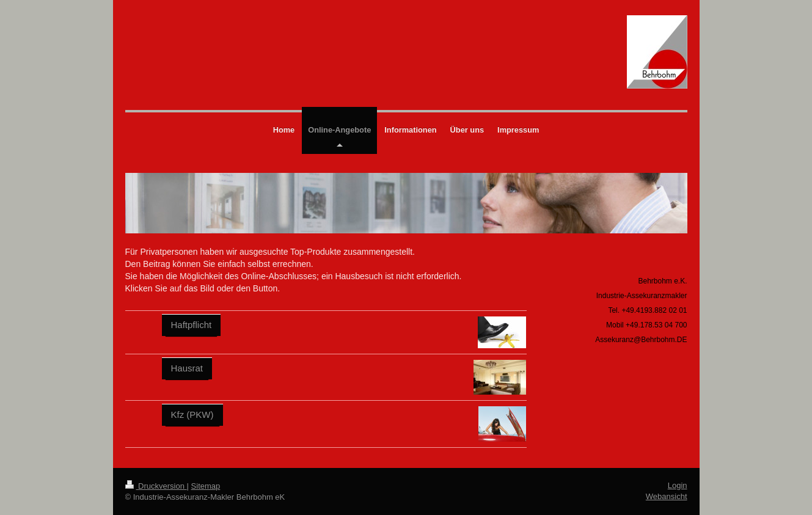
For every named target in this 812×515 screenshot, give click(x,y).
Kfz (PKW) (192, 415)
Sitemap (206, 486)
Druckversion (156, 486)
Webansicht (667, 496)
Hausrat (187, 368)
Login (678, 485)
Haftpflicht (192, 325)
